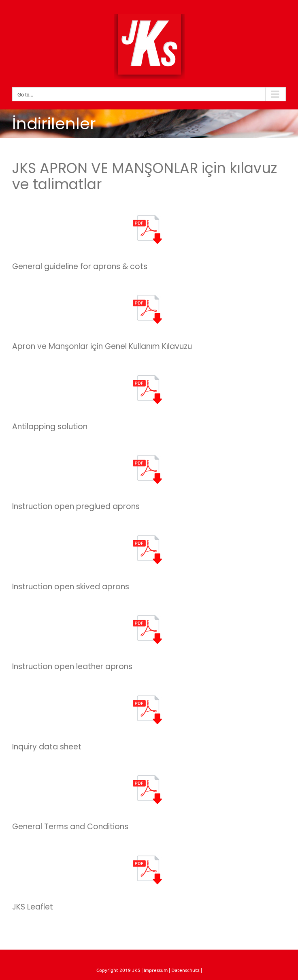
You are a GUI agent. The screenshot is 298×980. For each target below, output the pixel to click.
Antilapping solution (50, 427)
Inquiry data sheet (47, 747)
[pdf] (149, 216)
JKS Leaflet (33, 907)
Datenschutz (186, 970)
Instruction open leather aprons (72, 667)
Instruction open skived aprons (71, 587)
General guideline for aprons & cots (80, 266)
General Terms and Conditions (70, 827)
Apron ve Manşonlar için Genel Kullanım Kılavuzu (102, 346)
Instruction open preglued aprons (76, 506)
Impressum (155, 970)
